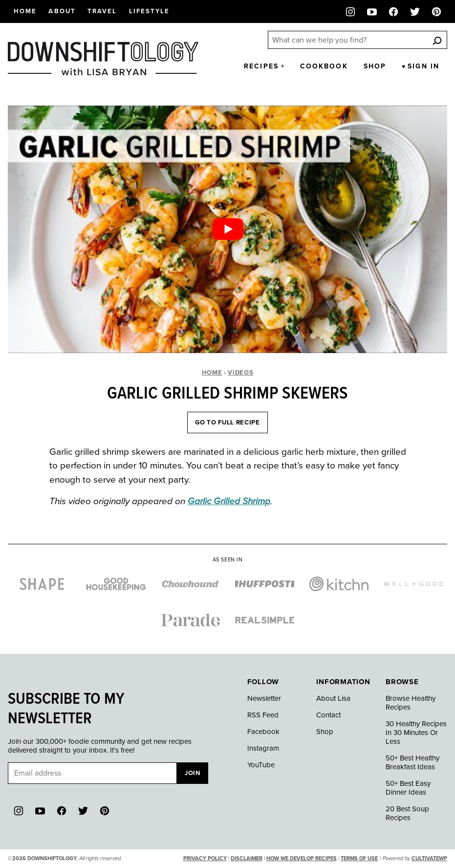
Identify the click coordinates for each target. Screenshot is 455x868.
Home (25, 11)
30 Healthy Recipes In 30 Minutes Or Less (416, 733)
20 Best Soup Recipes (407, 813)
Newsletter (264, 698)
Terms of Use (359, 858)
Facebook (263, 732)
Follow (263, 682)
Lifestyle (150, 11)
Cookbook (324, 66)
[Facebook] (393, 12)
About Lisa (333, 698)
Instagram (263, 748)
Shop (375, 66)
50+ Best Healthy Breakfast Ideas (412, 762)
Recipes (261, 66)
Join (193, 773)
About (62, 11)
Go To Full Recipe (227, 423)
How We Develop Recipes (302, 858)
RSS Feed (263, 715)
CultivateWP (429, 858)
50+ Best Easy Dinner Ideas (408, 788)
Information (343, 682)
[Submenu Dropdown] (282, 66)
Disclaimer (247, 858)
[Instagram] (350, 12)
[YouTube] (372, 12)
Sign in (423, 66)
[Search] (437, 40)
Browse (402, 682)
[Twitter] (415, 12)
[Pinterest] (436, 12)
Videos (240, 373)
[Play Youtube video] (227, 229)
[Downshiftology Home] (103, 59)
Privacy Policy (205, 858)
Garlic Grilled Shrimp (229, 501)
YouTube (261, 765)
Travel (102, 11)
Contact (328, 715)
